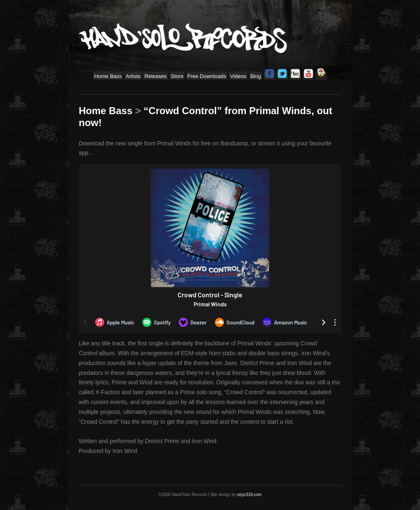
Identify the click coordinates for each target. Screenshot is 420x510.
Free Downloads (207, 76)
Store (177, 76)
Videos (238, 76)
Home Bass (108, 76)
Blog (256, 76)
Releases (155, 76)
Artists (133, 76)
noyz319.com (249, 495)
